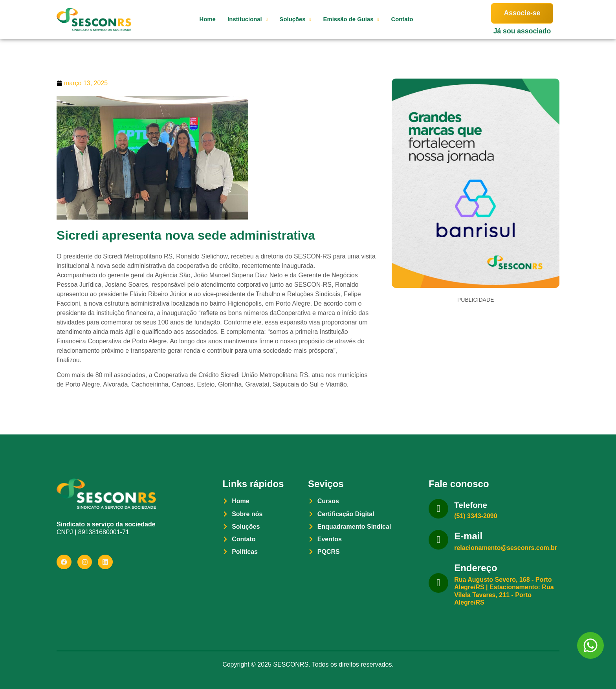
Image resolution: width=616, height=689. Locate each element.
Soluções (290, 19)
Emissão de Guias (349, 19)
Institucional (239, 19)
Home (196, 19)
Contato (403, 19)
